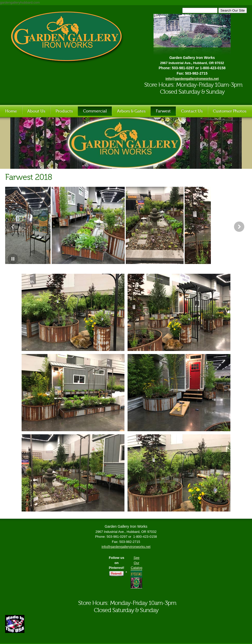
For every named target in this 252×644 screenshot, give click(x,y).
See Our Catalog (136, 563)
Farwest (163, 111)
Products (64, 111)
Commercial (95, 111)
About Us (36, 111)
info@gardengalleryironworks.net (126, 547)
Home (11, 111)
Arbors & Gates (131, 111)
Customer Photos (230, 111)
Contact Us (192, 111)
